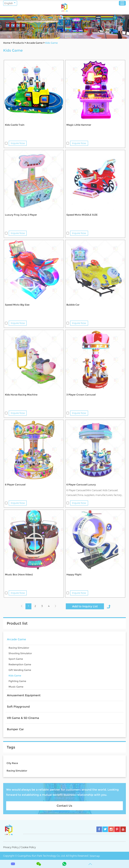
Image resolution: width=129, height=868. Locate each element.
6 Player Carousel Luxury (81, 485)
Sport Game (16, 659)
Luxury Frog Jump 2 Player (21, 215)
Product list (17, 623)
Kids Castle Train (15, 125)
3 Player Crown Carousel (81, 395)
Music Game (16, 687)
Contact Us (64, 806)
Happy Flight (74, 574)
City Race (12, 763)
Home (7, 43)
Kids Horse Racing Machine (21, 395)
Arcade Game (34, 43)
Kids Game (51, 43)
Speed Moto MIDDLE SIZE (82, 215)
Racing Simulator (19, 648)
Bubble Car (73, 305)
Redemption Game (20, 664)
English (9, 3)
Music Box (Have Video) (19, 574)
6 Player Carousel (15, 485)
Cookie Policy (28, 847)
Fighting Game (17, 681)
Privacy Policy (11, 847)
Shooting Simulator (20, 653)
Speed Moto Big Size (17, 305)
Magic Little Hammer (79, 125)
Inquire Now (18, 143)
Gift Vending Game (20, 670)
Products (18, 43)
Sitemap (95, 856)
